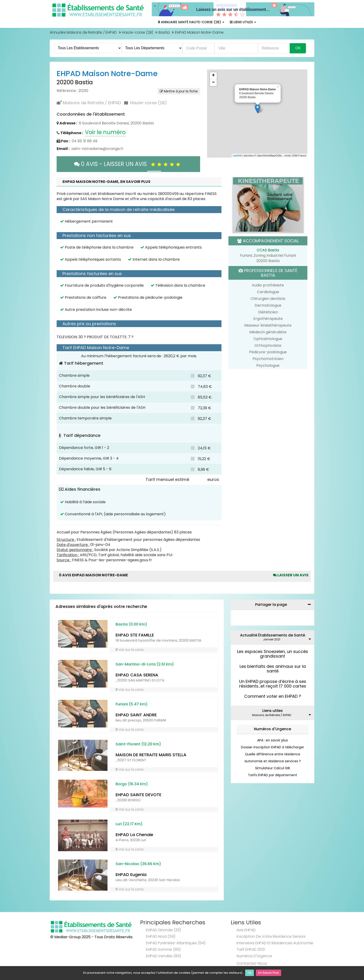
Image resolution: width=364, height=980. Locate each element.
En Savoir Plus (268, 973)
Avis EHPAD (246, 930)
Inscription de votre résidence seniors (271, 936)
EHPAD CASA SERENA (137, 675)
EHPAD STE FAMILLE (135, 635)
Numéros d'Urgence (273, 729)
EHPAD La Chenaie (134, 835)
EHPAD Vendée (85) (164, 956)
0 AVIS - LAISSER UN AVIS (128, 164)
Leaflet (237, 156)
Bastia (164, 32)
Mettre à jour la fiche (179, 91)
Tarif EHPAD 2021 (251, 949)
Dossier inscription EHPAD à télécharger (273, 747)
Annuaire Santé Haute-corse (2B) (191, 22)
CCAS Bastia (268, 250)
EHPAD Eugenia (131, 875)
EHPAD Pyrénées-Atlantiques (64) (176, 943)
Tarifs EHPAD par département (273, 775)
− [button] (213, 83)
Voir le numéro (105, 132)
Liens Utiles (243, 22)
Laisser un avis (291, 575)
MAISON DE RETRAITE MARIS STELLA (151, 755)
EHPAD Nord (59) (161, 936)
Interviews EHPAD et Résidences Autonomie (275, 943)
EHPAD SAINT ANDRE (136, 715)
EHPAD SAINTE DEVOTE (138, 795)
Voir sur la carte (130, 650)
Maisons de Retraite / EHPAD (92, 103)
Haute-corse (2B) (138, 32)
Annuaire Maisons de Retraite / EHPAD (83, 32)
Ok (250, 973)
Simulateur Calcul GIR (273, 768)
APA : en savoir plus (273, 740)
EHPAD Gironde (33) (163, 930)
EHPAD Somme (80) (163, 949)
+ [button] (213, 76)
